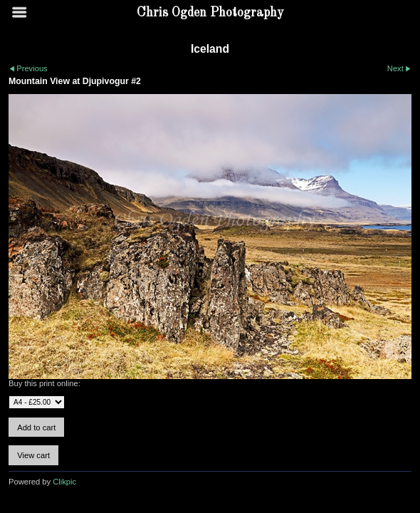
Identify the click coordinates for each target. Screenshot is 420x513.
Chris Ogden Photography (210, 13)
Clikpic (64, 482)
